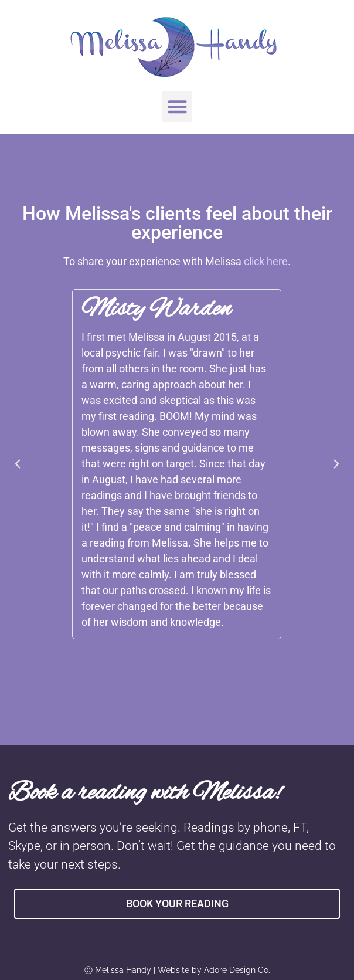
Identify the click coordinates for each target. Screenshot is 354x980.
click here (266, 261)
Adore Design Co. (237, 970)
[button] (177, 106)
